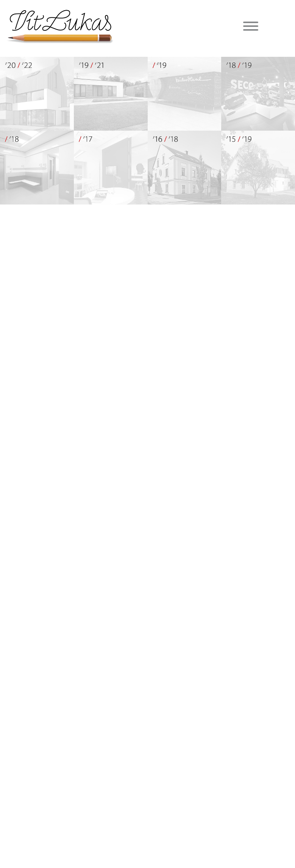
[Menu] (251, 27)
